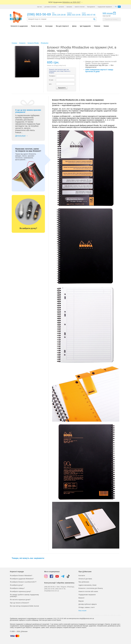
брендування (91, 7)
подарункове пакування (105, 7)
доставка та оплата (50, 7)
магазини (69, 7)
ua (119, 7)
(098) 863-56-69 (39, 14)
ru (116, 7)
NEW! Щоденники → (65, 2)
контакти (61, 7)
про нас (40, 7)
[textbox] (60, 19)
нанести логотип (80, 7)
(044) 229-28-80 (58, 619)
